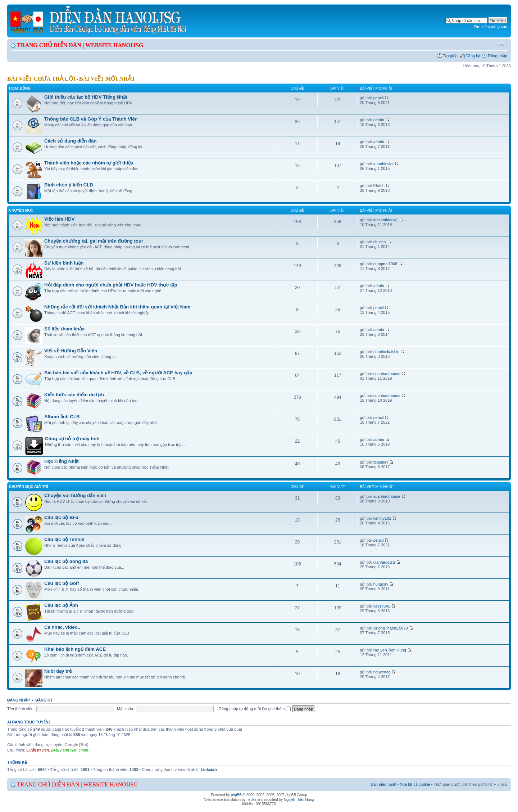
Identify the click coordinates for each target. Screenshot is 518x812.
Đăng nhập (497, 56)
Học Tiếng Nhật (62, 461)
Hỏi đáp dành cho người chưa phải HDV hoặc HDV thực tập (111, 285)
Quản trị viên (38, 750)
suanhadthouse (387, 374)
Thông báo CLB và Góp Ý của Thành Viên (91, 119)
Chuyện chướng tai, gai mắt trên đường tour (94, 241)
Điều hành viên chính (70, 750)
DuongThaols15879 (391, 628)
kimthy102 (382, 518)
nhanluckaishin (387, 352)
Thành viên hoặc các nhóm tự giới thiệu (89, 163)
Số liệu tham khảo (64, 329)
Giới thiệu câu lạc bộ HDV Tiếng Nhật (86, 97)
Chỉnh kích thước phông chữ (502, 44)
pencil (379, 98)
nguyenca (382, 672)
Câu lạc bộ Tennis (64, 539)
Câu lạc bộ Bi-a (61, 517)
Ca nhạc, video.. (62, 627)
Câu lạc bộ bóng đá (66, 561)
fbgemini (381, 462)
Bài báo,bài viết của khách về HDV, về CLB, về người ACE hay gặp (118, 373)
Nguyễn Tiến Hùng (299, 800)
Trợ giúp (450, 56)
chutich (380, 242)
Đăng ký (473, 56)
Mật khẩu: (126, 709)
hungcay (381, 584)
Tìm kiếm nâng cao (490, 27)
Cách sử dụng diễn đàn (71, 141)
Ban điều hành (384, 784)
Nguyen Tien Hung (390, 650)
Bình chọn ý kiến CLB (69, 185)
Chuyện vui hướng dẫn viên (75, 495)
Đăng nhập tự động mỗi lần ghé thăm (255, 709)
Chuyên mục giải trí (29, 487)
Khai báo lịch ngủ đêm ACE (75, 649)
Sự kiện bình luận (64, 263)
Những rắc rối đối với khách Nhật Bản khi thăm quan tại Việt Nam (117, 307)
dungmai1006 (385, 264)
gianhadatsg (384, 562)
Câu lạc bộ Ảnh (61, 605)
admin (379, 120)
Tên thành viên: (21, 709)
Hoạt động (20, 88)
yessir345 (382, 606)
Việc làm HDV (59, 219)
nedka (251, 800)
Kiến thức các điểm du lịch (74, 395)
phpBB (236, 795)
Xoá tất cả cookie (415, 784)
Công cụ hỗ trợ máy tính (72, 439)
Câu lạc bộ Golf (62, 583)
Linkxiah (209, 770)
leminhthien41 (386, 220)
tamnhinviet (383, 164)
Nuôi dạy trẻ (58, 671)
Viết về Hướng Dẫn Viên (71, 351)
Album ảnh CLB (62, 417)
